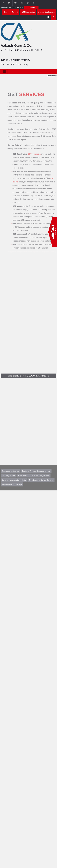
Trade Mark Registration (40, 481)
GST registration (34, 160)
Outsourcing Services (47, 12)
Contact (15, 12)
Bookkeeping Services (11, 477)
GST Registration (28, 12)
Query (6, 12)
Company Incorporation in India (14, 486)
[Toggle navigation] (4, 72)
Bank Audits (23, 481)
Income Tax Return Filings (12, 490)
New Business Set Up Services (41, 486)
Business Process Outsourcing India (36, 477)
